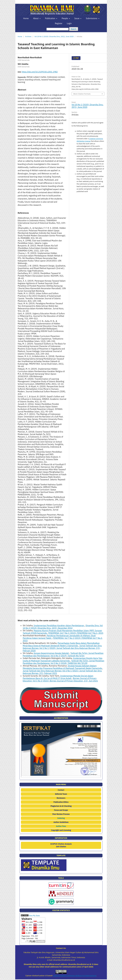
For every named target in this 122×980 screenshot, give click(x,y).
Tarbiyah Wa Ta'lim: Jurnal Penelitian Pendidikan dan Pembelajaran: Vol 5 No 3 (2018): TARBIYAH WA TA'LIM (64, 662)
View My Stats (34, 916)
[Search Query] (58, 29)
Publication (50, 18)
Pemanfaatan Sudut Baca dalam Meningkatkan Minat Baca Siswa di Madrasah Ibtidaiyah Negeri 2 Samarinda (61, 644)
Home (26, 18)
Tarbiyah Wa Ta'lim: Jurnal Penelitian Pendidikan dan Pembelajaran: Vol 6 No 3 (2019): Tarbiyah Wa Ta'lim (63, 654)
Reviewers (61, 798)
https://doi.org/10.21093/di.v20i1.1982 (40, 72)
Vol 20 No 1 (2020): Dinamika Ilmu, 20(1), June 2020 (54, 37)
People (65, 18)
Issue (77, 18)
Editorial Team (61, 794)
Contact (61, 790)
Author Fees (61, 826)
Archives (28, 37)
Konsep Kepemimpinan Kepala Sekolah (51, 653)
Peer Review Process (61, 814)
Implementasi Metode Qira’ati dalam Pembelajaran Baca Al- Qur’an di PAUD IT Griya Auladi (58, 677)
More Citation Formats (82, 94)
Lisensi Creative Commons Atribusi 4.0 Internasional (75, 976)
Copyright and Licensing (61, 830)
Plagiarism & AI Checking (61, 806)
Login (69, 23)
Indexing (61, 818)
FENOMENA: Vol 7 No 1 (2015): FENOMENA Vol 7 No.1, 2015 (76, 633)
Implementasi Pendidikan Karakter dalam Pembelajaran (59, 625)
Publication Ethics (61, 802)
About (36, 18)
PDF (77, 58)
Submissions (92, 18)
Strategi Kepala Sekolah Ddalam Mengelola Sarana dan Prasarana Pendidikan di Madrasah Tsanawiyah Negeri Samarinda (63, 667)
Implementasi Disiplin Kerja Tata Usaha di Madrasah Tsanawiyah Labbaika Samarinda (63, 659)
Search (74, 29)
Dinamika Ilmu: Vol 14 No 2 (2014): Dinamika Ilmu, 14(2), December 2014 (63, 627)
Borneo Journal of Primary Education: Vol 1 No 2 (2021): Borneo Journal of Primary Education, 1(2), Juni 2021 (60, 680)
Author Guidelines (61, 822)
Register (59, 23)
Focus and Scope (61, 810)
